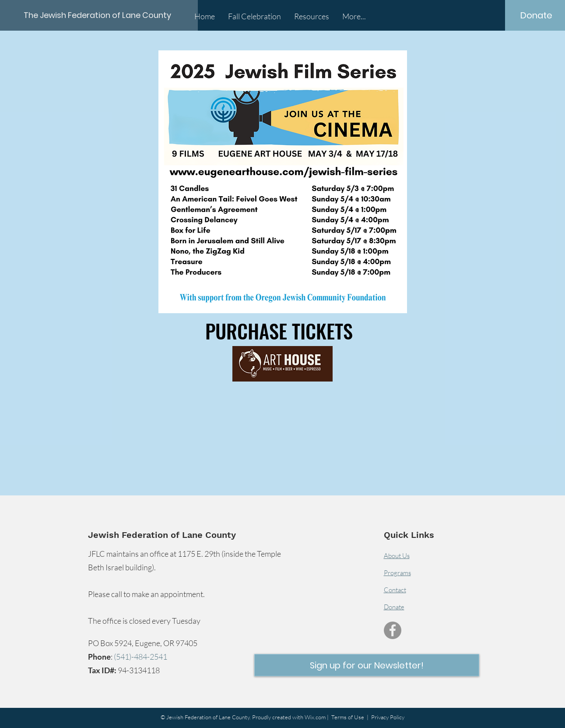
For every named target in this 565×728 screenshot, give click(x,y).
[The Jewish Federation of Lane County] (100, 15)
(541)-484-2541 (140, 657)
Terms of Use (348, 717)
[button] (367, 665)
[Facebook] (393, 630)
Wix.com (315, 717)
